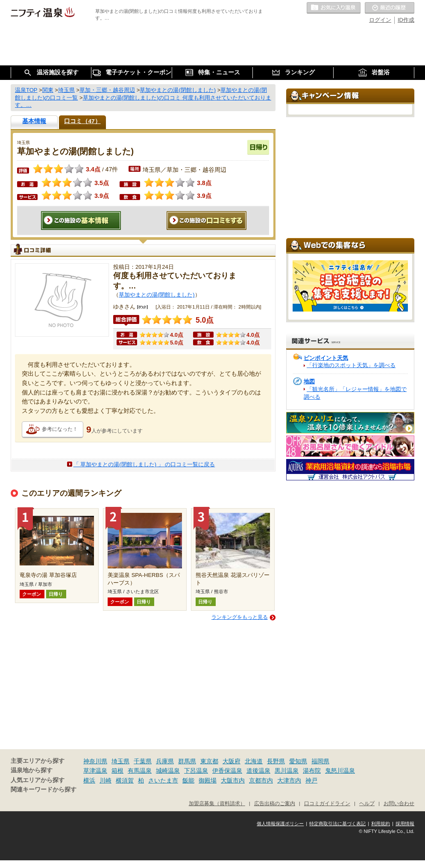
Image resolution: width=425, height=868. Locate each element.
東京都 (209, 761)
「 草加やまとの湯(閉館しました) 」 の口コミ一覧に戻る (144, 464)
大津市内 (289, 780)
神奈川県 (95, 761)
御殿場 (208, 780)
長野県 (276, 761)
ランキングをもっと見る (240, 617)
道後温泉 (258, 771)
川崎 (106, 780)
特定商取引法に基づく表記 (337, 824)
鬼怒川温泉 (340, 771)
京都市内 (261, 780)
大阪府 (232, 761)
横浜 (89, 780)
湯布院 (312, 771)
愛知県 (298, 761)
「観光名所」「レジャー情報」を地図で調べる (355, 393)
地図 (309, 381)
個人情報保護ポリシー (280, 824)
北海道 (254, 761)
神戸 (311, 780)
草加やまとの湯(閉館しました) (157, 295)
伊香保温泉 (227, 771)
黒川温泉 (287, 771)
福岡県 (320, 761)
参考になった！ (60, 429)
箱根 (117, 771)
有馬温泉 (140, 771)
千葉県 (143, 761)
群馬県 (187, 761)
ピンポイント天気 (326, 358)
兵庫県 (165, 761)
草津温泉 (95, 771)
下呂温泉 (196, 771)
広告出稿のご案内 (275, 803)
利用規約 (381, 824)
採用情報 (405, 824)
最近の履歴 (390, 8)
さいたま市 (163, 780)
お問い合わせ (399, 803)
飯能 (188, 780)
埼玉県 (120, 761)
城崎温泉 (168, 771)
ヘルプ (367, 803)
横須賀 (125, 780)
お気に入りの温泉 (334, 8)
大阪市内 (233, 780)
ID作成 (406, 20)
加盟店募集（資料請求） (217, 803)
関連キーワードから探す (44, 790)
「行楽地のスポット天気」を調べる (351, 365)
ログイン (380, 20)
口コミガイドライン (327, 803)
